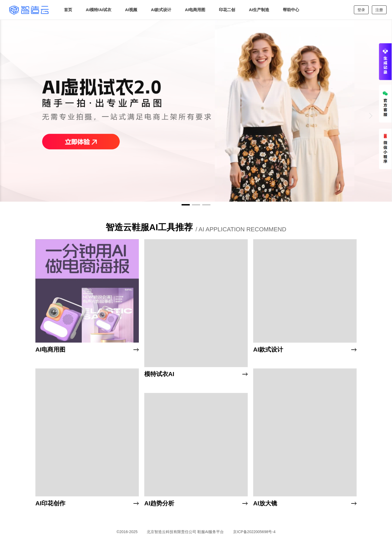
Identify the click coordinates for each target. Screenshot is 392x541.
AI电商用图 (195, 10)
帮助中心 (291, 10)
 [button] (371, 115)
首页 (68, 10)
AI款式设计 (161, 10)
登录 (361, 10)
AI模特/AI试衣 (99, 10)
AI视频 (131, 10)
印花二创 (227, 10)
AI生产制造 (259, 10)
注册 (379, 10)
